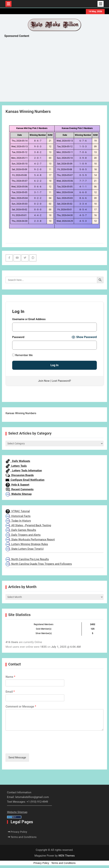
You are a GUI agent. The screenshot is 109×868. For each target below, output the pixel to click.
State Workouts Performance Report (30, 539)
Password (18, 337)
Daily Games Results (21, 530)
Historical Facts (18, 516)
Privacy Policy (19, 832)
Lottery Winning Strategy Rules (27, 544)
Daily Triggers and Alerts (23, 535)
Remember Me (22, 355)
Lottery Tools (16, 466)
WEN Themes (67, 856)
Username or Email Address (29, 319)
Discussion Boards (20, 475)
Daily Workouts (18, 461)
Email (10, 692)
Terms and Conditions (24, 837)
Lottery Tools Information (24, 471)
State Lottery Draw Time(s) (25, 549)
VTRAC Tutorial (18, 511)
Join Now (44, 381)
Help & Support (17, 485)
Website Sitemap (19, 494)
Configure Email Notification (25, 480)
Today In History (18, 521)
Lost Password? (61, 381)
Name (10, 677)
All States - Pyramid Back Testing (28, 525)
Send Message (17, 757)
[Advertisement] (57, 71)
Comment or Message (21, 707)
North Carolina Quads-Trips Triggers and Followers (39, 564)
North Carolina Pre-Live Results (27, 559)
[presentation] (33, 748)
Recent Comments (20, 489)
